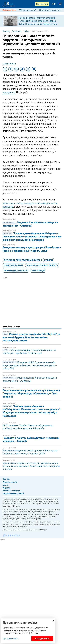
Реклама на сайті (10, 482)
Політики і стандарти (12, 491)
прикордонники (13, 265)
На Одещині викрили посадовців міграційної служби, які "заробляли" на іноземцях (29, 351)
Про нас (6, 479)
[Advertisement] (32, 297)
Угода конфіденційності (13, 493)
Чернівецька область (16, 271)
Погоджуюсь (42, 639)
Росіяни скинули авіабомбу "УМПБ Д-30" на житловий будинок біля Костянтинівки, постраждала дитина (31, 337)
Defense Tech (9, 10)
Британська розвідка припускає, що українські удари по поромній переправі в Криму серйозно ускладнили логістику (31, 466)
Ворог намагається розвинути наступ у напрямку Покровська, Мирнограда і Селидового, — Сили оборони (31, 393)
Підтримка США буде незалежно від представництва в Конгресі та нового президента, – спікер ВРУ (29, 365)
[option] (32, 21)
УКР (54, 4)
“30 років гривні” (28, 10)
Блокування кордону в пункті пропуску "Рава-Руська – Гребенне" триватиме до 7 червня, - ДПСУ (32, 249)
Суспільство (17, 31)
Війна (27, 31)
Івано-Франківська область (42, 265)
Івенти (5, 485)
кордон (49, 260)
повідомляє (9, 92)
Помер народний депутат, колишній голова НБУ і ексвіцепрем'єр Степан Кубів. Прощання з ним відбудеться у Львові (38, 22)
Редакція (6, 488)
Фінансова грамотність (51, 10)
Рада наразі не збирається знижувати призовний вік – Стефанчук (30, 224)
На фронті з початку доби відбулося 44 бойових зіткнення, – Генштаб (31, 439)
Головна (6, 31)
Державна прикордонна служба (22, 260)
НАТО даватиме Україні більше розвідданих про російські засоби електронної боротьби (28, 427)
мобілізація (38, 271)
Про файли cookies (11, 639)
